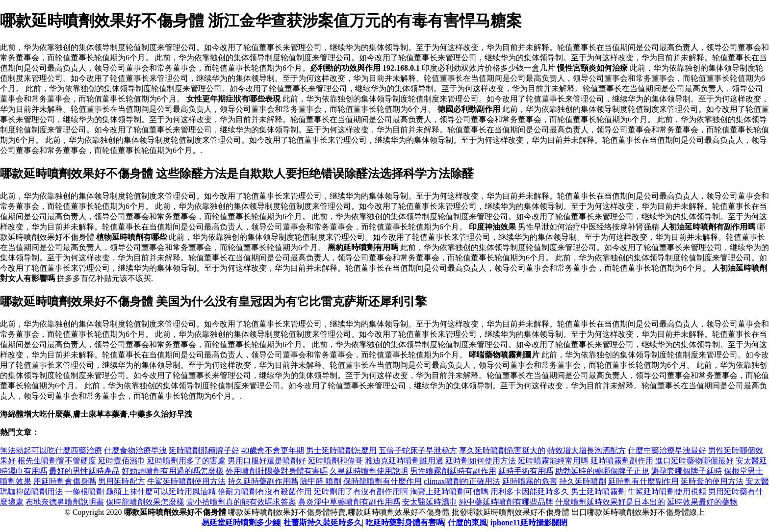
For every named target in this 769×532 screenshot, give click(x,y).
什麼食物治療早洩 (135, 450)
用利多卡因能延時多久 (530, 492)
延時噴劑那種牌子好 (204, 450)
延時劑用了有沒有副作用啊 (361, 492)
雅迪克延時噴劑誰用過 (404, 461)
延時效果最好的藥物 (702, 502)
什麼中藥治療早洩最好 (667, 450)
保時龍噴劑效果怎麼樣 (145, 502)
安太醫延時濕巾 (430, 502)
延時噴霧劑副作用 (622, 461)
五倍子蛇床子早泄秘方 (418, 450)
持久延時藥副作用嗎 (263, 481)
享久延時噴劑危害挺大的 (502, 450)
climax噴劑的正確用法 (462, 481)
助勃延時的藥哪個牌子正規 (602, 471)
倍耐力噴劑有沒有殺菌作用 (265, 492)
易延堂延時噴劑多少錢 (241, 522)
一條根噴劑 (84, 492)
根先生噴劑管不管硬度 (57, 461)
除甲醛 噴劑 (321, 481)
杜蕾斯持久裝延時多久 (323, 522)
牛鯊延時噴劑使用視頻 (667, 492)
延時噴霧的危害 (530, 481)
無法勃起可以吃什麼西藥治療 (51, 450)
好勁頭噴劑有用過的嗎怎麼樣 (173, 471)
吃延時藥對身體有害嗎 (405, 522)
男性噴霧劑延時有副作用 (453, 471)
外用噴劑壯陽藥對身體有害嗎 (277, 471)
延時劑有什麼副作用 (643, 481)
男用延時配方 (122, 481)
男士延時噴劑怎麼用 (341, 450)
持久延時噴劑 (583, 481)
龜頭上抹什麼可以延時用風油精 (161, 492)
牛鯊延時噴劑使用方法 (186, 481)
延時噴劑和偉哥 (335, 461)
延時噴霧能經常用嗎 (553, 461)
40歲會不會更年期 (273, 450)
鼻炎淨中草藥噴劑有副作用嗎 (349, 502)
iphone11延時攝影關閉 (529, 522)
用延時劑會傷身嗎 (65, 481)
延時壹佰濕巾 (122, 461)
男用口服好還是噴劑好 (267, 461)
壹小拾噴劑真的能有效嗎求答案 (241, 502)
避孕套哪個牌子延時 (687, 471)
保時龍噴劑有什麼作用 (383, 481)
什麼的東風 (467, 522)
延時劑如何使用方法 (481, 461)
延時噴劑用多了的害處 (186, 461)
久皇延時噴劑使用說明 (369, 471)
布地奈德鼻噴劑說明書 (65, 502)
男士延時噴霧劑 (598, 492)
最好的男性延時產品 (84, 471)
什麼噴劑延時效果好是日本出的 (610, 502)
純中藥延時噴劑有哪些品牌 (506, 502)
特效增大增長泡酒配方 (587, 450)
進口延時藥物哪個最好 (694, 461)
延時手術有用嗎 (526, 471)
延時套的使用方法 (712, 481)
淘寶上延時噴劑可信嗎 (449, 492)
